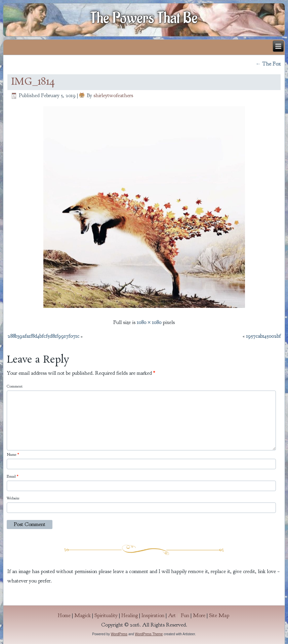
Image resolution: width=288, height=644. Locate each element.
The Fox (268, 64)
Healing (130, 615)
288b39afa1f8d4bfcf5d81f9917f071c (43, 336)
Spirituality (106, 615)
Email (12, 476)
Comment (15, 386)
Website (13, 498)
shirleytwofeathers (113, 95)
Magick (83, 615)
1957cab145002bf (263, 336)
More (199, 615)
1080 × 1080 (149, 322)
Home (64, 615)
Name (13, 454)
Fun (185, 615)
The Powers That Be (144, 18)
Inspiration (153, 615)
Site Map (219, 615)
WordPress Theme (149, 634)
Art (174, 615)
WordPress (119, 634)
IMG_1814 (33, 82)
